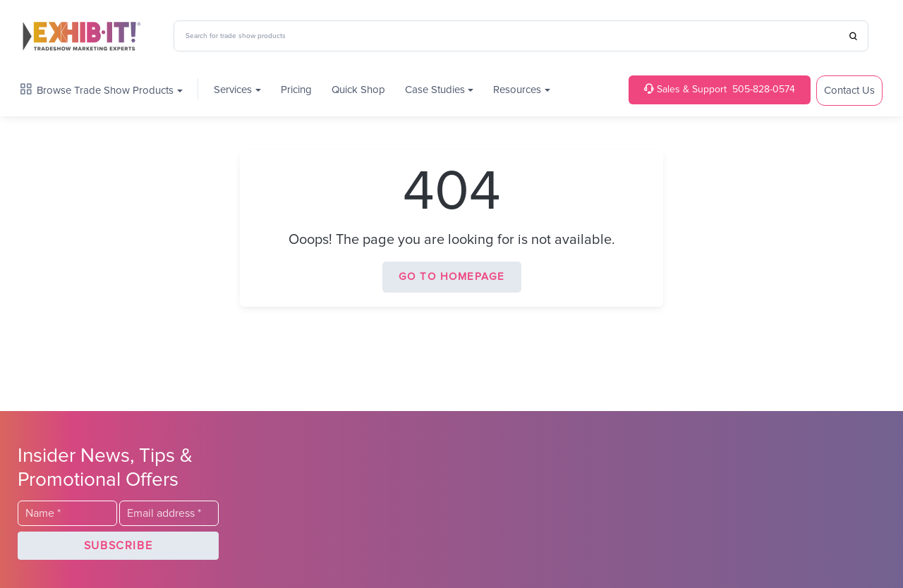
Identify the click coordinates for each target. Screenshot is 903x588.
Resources (517, 90)
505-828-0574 (720, 89)
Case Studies (435, 90)
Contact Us (849, 91)
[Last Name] (67, 513)
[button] (118, 546)
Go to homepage (452, 277)
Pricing (296, 90)
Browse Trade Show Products (97, 90)
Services (233, 90)
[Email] (169, 513)
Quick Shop (358, 90)
